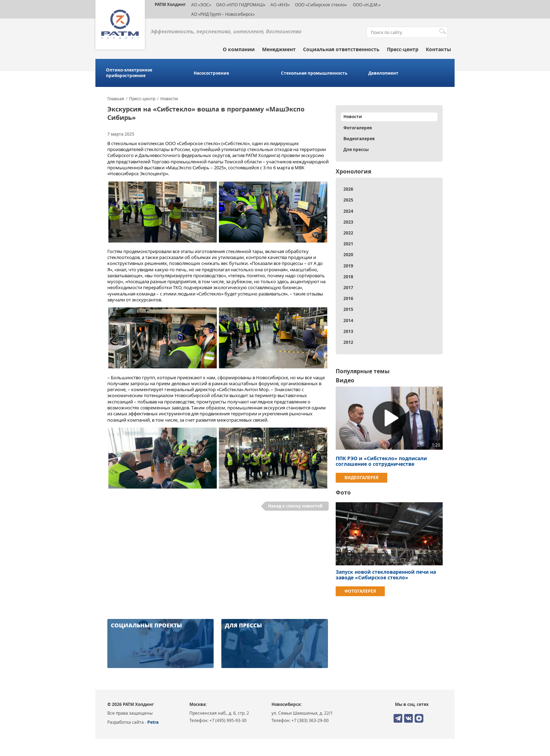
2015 (348, 309)
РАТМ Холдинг (170, 4)
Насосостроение (211, 73)
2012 (348, 342)
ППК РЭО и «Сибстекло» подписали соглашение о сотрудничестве (381, 461)
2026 (348, 189)
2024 (348, 211)
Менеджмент (279, 49)
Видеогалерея (359, 139)
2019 (348, 266)
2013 (348, 331)
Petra (153, 722)
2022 (348, 233)
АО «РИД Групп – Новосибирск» (223, 14)
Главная (116, 99)
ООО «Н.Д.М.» (366, 5)
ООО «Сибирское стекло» (321, 5)
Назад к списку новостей (295, 506)
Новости (169, 99)
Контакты (438, 49)
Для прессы (356, 149)
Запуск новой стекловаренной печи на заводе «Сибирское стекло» (386, 575)
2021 (348, 244)
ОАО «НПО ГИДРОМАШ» (241, 5)
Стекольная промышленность (314, 73)
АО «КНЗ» (280, 5)
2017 (348, 288)
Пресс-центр (403, 49)
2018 (348, 277)
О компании (239, 49)
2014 (348, 321)
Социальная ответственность (341, 49)
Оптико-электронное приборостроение (129, 73)
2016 (348, 298)
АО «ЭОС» (201, 5)
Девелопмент (383, 73)
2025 (348, 200)
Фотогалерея (358, 128)
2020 (348, 255)
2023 (348, 222)
